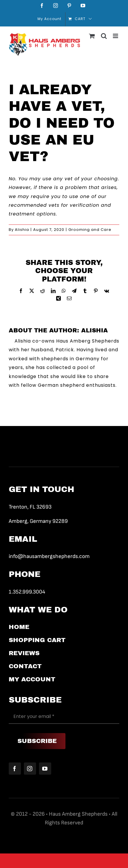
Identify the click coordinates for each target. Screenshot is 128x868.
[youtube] (45, 769)
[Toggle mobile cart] (92, 36)
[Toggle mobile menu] (116, 36)
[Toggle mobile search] (104, 36)
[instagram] (30, 769)
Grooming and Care (90, 230)
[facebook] (15, 769)
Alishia (22, 230)
